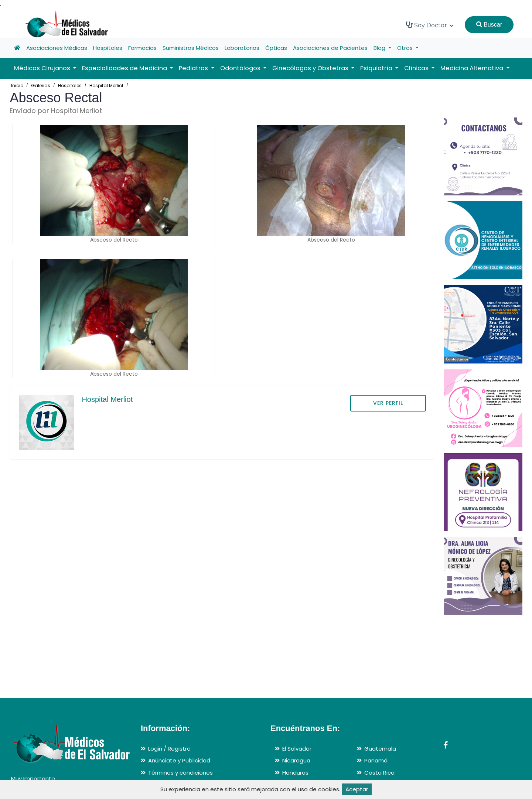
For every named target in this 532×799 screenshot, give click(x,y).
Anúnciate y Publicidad (179, 760)
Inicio (17, 86)
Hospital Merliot (106, 86)
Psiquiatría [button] (377, 68)
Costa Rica (379, 773)
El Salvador (297, 749)
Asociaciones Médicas (57, 48)
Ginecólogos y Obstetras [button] (311, 68)
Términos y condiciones (180, 773)
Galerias (41, 86)
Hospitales (108, 48)
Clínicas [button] (417, 68)
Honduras (295, 773)
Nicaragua (296, 760)
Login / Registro (169, 749)
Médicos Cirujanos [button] (43, 68)
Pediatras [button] (194, 68)
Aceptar (357, 789)
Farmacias (142, 48)
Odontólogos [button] (241, 68)
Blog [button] (380, 48)
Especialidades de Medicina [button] (125, 68)
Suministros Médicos (191, 48)
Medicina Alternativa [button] (473, 68)
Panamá (376, 760)
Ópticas (276, 48)
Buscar (489, 25)
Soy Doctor (430, 25)
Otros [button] (406, 48)
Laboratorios (242, 48)
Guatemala (380, 749)
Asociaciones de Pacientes (330, 48)
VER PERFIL (388, 403)
